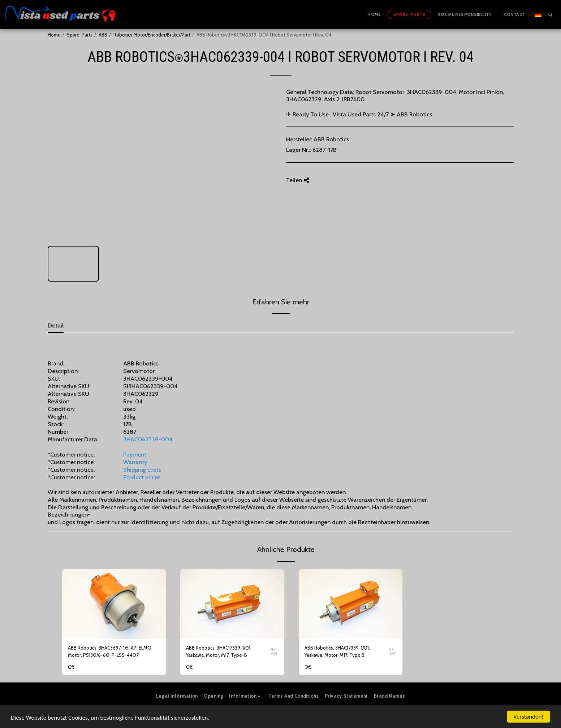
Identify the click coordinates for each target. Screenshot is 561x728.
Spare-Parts (80, 35)
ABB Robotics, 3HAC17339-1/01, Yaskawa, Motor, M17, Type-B (219, 651)
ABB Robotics (331, 139)
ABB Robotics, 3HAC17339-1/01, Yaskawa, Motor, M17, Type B (337, 651)
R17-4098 (274, 652)
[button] (550, 14)
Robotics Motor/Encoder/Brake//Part (152, 35)
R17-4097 (392, 652)
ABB (103, 35)
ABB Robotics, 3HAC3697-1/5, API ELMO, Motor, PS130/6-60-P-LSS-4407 (110, 651)
